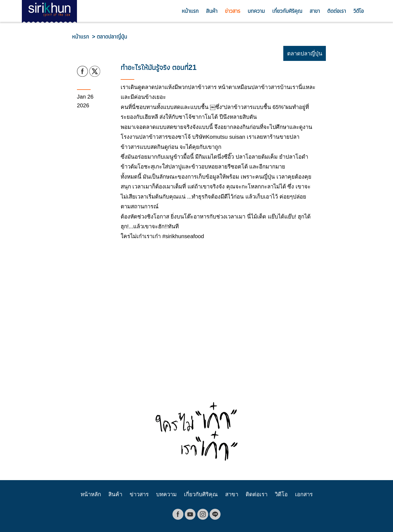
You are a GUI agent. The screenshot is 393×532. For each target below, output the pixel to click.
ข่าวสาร (233, 11)
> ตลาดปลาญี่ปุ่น (109, 37)
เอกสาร (304, 494)
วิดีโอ (359, 11)
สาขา (315, 11)
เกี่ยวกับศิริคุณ (287, 11)
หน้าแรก (190, 11)
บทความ (256, 11)
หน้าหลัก (91, 494)
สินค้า (212, 11)
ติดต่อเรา (337, 11)
